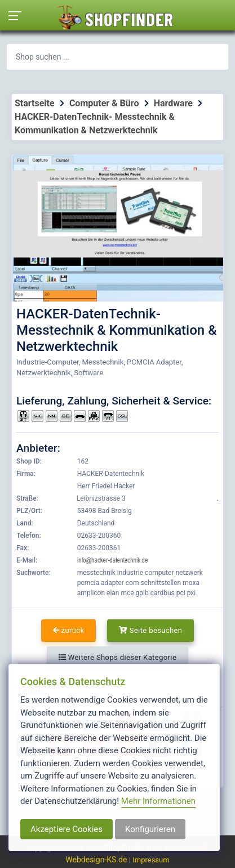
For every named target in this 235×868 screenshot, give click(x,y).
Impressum (151, 860)
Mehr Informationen (158, 801)
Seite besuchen (151, 630)
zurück (69, 630)
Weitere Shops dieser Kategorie (118, 657)
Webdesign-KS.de (97, 860)
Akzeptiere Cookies (66, 829)
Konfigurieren (150, 829)
